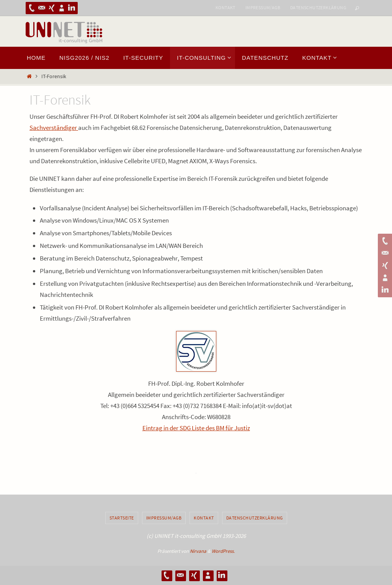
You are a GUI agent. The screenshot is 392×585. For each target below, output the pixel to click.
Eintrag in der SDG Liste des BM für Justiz (196, 428)
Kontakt (225, 7)
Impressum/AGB (263, 7)
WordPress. (223, 551)
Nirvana (198, 551)
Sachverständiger (54, 128)
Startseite (122, 518)
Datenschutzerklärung (318, 7)
